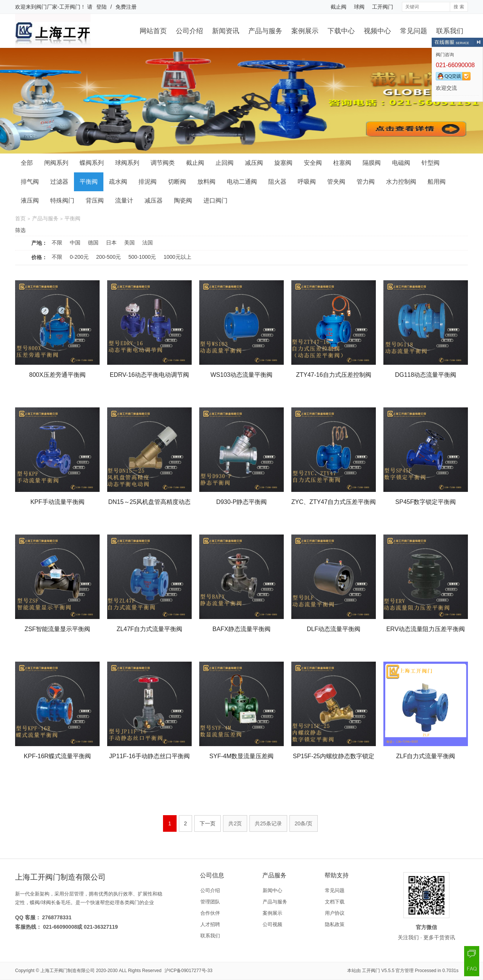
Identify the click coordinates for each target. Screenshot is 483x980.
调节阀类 (163, 163)
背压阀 (95, 200)
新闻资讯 (226, 31)
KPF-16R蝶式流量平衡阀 (57, 756)
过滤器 (59, 182)
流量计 (124, 200)
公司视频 (272, 924)
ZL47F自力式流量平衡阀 (149, 629)
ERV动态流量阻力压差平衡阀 (426, 629)
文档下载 (335, 902)
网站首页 (153, 31)
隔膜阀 (372, 163)
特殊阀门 (62, 200)
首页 (20, 218)
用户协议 (335, 913)
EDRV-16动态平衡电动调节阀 (149, 375)
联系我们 (450, 31)
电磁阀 (401, 163)
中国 (75, 243)
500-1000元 (142, 257)
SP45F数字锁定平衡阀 (426, 502)
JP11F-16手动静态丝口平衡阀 (149, 756)
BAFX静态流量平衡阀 (241, 629)
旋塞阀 (283, 163)
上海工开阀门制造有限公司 (68, 971)
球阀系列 (127, 163)
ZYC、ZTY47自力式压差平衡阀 (334, 502)
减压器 (154, 200)
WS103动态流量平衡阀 (241, 375)
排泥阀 (148, 182)
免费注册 (126, 7)
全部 (27, 163)
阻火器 (277, 182)
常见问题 (414, 31)
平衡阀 (89, 182)
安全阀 (313, 163)
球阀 (359, 7)
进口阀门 (215, 200)
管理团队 (210, 902)
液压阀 (30, 200)
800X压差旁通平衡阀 (57, 375)
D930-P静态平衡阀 (241, 502)
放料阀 (206, 182)
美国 (129, 243)
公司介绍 (189, 31)
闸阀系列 (56, 163)
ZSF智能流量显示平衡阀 (57, 629)
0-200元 (79, 257)
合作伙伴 (210, 913)
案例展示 (305, 31)
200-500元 (108, 257)
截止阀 (338, 7)
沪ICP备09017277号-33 (188, 971)
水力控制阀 (401, 182)
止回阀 (225, 163)
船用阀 (437, 182)
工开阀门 (383, 7)
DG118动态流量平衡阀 (426, 375)
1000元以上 (177, 257)
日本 (111, 243)
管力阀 (366, 182)
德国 (93, 243)
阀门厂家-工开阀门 (58, 7)
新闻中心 (272, 890)
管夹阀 (336, 182)
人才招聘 (210, 924)
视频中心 (377, 31)
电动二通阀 (242, 182)
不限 (57, 243)
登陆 (102, 7)
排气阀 (30, 182)
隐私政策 (335, 924)
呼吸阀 (307, 182)
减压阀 (254, 163)
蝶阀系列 (92, 163)
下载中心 (341, 31)
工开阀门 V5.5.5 (378, 971)
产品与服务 (265, 31)
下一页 (208, 823)
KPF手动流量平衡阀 (57, 502)
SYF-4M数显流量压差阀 (242, 756)
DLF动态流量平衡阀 (334, 629)
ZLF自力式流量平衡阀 (426, 756)
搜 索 (459, 7)
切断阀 (177, 182)
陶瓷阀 (183, 200)
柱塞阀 (342, 163)
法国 (148, 243)
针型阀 (431, 163)
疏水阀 (118, 182)
